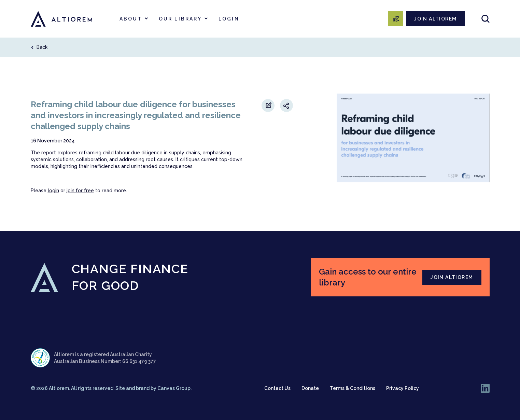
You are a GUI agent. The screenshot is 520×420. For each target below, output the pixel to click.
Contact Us (277, 388)
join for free (80, 191)
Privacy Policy (403, 388)
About (131, 19)
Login (229, 19)
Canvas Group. (174, 388)
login (53, 191)
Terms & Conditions (353, 388)
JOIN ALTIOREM (435, 19)
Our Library (180, 19)
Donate (310, 388)
